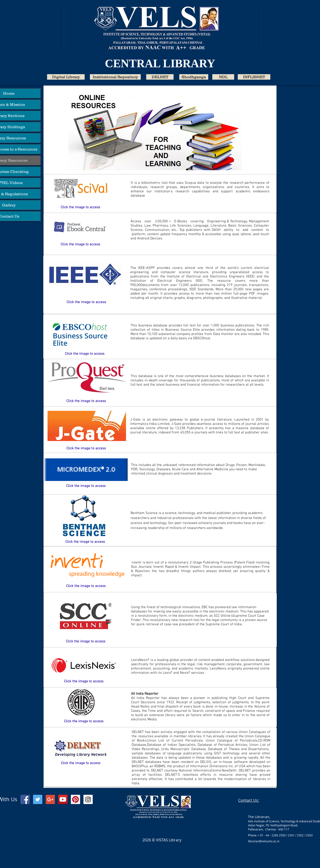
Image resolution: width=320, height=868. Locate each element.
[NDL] (223, 77)
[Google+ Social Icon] (50, 799)
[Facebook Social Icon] (25, 799)
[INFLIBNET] (254, 77)
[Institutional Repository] (115, 77)
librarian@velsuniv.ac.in (264, 841)
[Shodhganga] (194, 77)
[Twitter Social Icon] (38, 799)
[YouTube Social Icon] (63, 799)
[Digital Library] (66, 77)
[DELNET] (160, 77)
